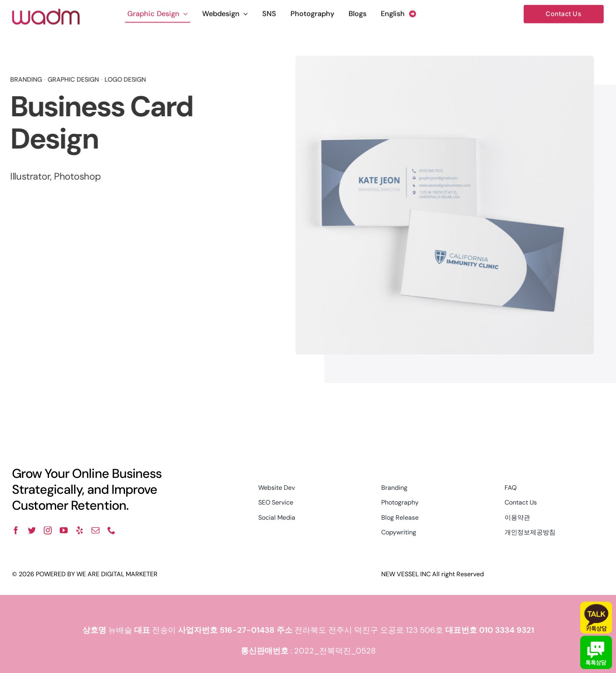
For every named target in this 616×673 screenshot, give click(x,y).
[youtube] (64, 530)
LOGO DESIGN (124, 79)
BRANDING (25, 79)
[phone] (111, 530)
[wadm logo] (46, 12)
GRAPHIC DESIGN (72, 79)
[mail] (96, 530)
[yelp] (80, 530)
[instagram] (48, 530)
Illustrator (29, 176)
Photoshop (76, 176)
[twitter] (32, 530)
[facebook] (16, 530)
